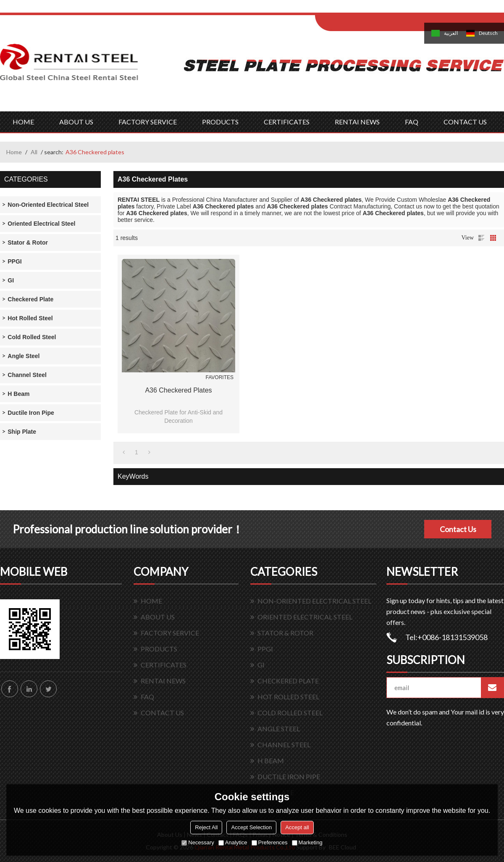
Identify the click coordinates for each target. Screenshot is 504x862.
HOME (23, 122)
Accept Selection (251, 827)
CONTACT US (465, 122)
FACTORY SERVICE (148, 122)
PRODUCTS (220, 122)
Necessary (198, 842)
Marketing (307, 842)
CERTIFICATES (287, 122)
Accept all (297, 827)
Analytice (233, 842)
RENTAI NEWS (357, 122)
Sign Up (385, 9)
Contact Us (458, 529)
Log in (367, 9)
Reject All (206, 827)
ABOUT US (76, 122)
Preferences (270, 842)
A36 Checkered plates (178, 390)
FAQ (412, 122)
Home (14, 152)
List (481, 238)
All (34, 152)
